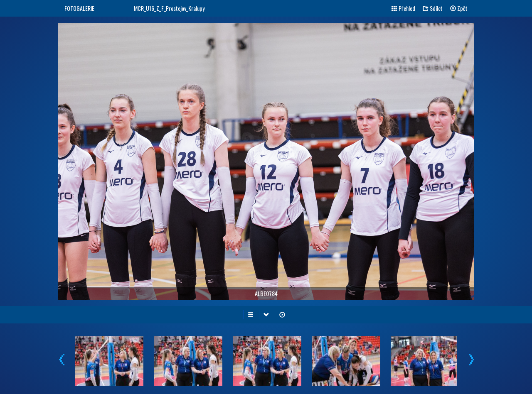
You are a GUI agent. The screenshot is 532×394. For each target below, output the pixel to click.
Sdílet (433, 8)
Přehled (403, 8)
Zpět (459, 8)
